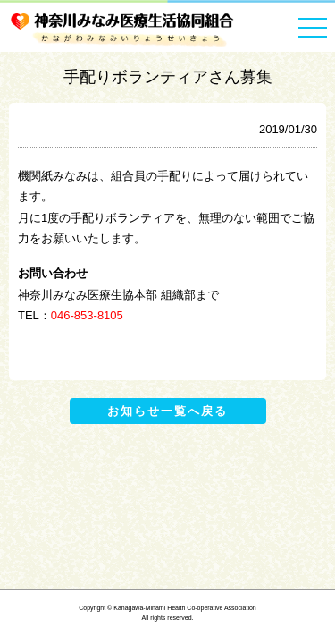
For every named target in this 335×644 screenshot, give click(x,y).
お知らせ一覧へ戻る (167, 411)
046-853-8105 (87, 315)
